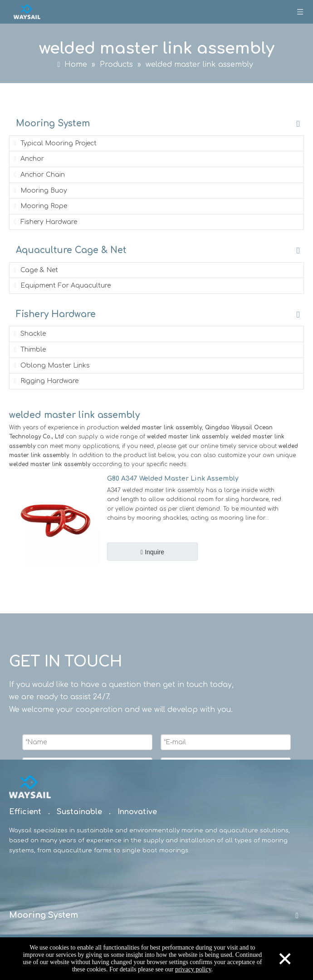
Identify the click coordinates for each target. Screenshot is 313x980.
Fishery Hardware (45, 222)
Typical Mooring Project (54, 143)
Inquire (154, 552)
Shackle (29, 334)
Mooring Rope (40, 206)
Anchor (28, 159)
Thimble (29, 350)
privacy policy (193, 969)
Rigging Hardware (45, 381)
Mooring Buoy (40, 191)
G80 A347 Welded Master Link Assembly (173, 479)
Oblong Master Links (51, 366)
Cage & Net (35, 270)
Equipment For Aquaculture (61, 286)
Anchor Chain (39, 175)
